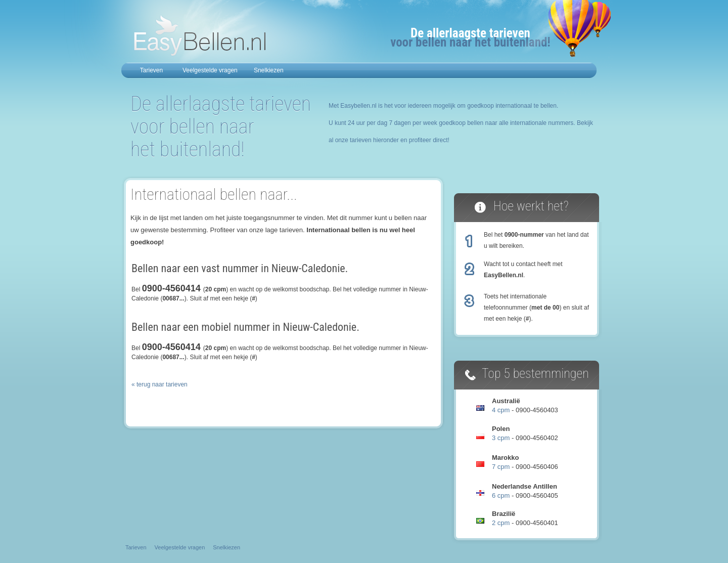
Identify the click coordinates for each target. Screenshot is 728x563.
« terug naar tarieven (160, 384)
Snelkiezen (269, 70)
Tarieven (151, 70)
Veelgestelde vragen (210, 70)
